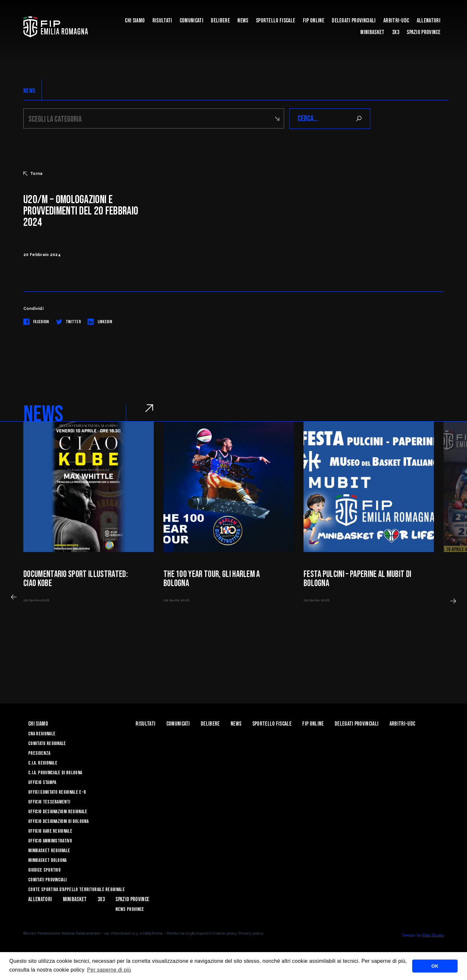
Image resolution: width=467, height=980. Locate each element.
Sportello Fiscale (275, 21)
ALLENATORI (429, 21)
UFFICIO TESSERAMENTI (49, 802)
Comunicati (192, 21)
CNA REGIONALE (42, 734)
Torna (33, 174)
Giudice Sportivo (44, 870)
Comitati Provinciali (47, 880)
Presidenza (39, 753)
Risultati (162, 21)
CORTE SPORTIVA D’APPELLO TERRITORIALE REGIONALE (77, 890)
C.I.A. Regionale (43, 763)
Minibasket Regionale (49, 851)
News (243, 21)
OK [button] (435, 966)
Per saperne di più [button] (109, 970)
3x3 (396, 32)
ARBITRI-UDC (396, 21)
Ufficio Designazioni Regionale (58, 812)
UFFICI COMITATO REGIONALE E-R (57, 792)
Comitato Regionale (47, 744)
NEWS (29, 91)
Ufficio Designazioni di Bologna (58, 821)
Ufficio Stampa (42, 783)
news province (130, 909)
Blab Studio (433, 935)
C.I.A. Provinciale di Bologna (55, 773)
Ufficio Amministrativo (50, 841)
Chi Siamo (135, 21)
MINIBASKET (372, 32)
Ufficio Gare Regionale (50, 831)
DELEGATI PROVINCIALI (354, 21)
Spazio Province (424, 32)
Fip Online (314, 21)
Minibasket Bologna (48, 860)
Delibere (220, 21)
